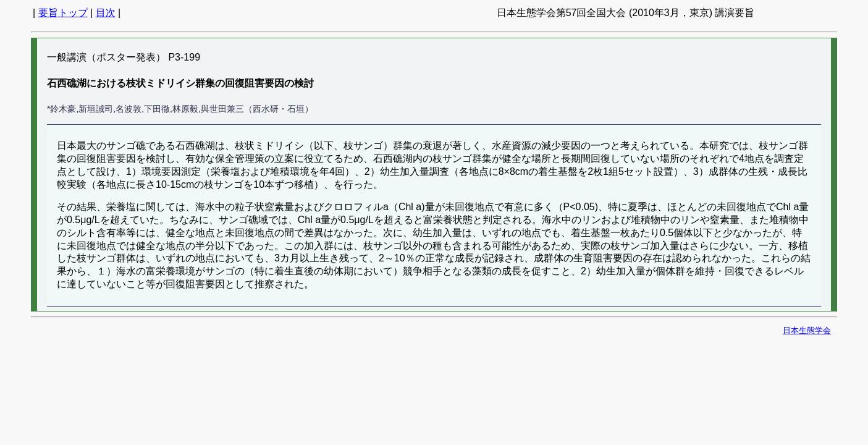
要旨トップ (63, 13)
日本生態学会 (807, 330)
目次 (106, 13)
